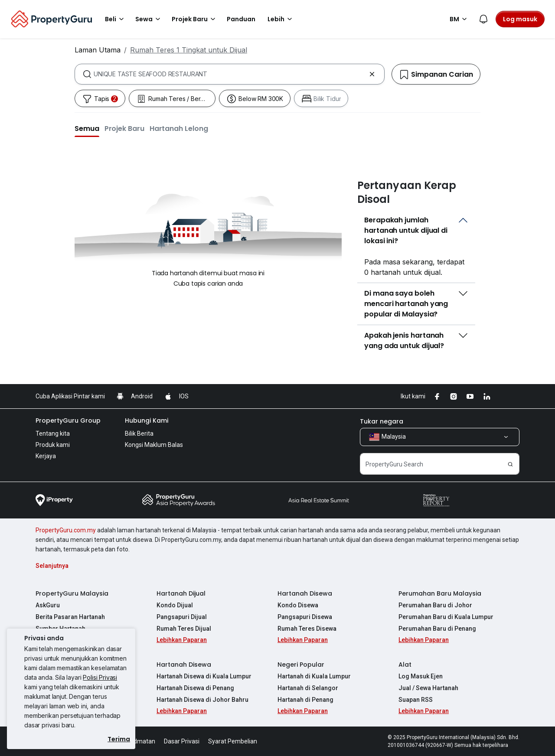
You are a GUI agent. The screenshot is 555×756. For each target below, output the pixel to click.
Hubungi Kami (147, 420)
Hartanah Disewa (305, 593)
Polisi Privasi (100, 677)
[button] (87, 128)
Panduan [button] (241, 19)
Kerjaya (46, 456)
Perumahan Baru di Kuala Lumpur (446, 617)
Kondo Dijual (175, 605)
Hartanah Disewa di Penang (195, 688)
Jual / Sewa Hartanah (428, 688)
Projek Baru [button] (195, 19)
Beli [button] (116, 19)
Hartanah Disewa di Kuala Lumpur (204, 676)
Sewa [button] (149, 19)
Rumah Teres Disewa (307, 629)
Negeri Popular (301, 665)
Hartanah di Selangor (308, 688)
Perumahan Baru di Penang (437, 629)
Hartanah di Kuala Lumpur (314, 676)
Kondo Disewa (298, 605)
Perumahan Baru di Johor (435, 605)
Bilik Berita (139, 433)
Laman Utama (98, 50)
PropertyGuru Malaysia (72, 593)
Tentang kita (53, 433)
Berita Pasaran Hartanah (70, 617)
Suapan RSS (416, 700)
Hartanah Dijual (181, 593)
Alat (405, 665)
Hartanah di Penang (305, 700)
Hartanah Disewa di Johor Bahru (202, 700)
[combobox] (230, 74)
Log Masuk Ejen (421, 676)
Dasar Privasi (182, 741)
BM (460, 19)
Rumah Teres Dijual (184, 629)
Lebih (281, 19)
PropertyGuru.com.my (66, 530)
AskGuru (48, 605)
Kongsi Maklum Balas (154, 445)
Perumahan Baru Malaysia (440, 593)
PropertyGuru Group (68, 420)
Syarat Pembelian (233, 741)
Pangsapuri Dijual (182, 617)
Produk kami (53, 445)
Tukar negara (382, 421)
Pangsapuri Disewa (305, 617)
